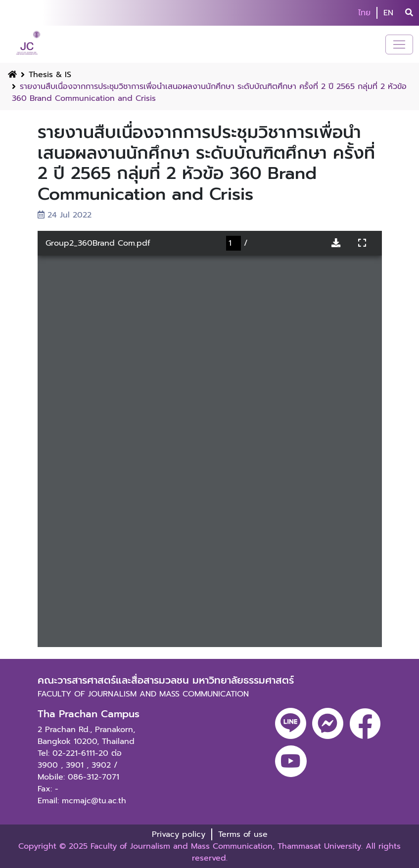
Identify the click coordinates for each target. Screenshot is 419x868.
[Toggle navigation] (399, 44)
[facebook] (365, 724)
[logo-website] (29, 44)
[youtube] (291, 761)
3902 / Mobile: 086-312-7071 (78, 771)
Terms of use (243, 834)
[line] (291, 723)
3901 (75, 765)
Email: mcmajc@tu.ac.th (82, 801)
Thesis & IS (50, 75)
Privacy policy (179, 834)
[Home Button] (12, 75)
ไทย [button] (364, 13)
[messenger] (328, 723)
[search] (409, 13)
